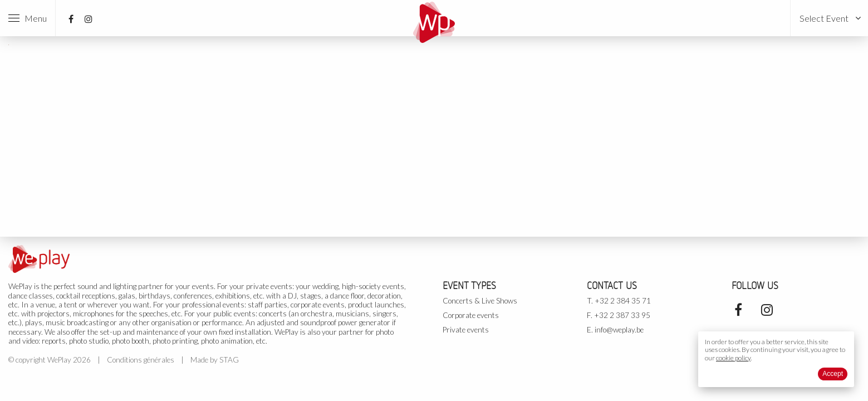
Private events (466, 330)
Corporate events (471, 315)
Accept (833, 374)
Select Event (824, 18)
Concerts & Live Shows (480, 301)
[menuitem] (829, 18)
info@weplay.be (619, 330)
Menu (28, 18)
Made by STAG (215, 360)
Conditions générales (141, 360)
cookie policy (733, 358)
